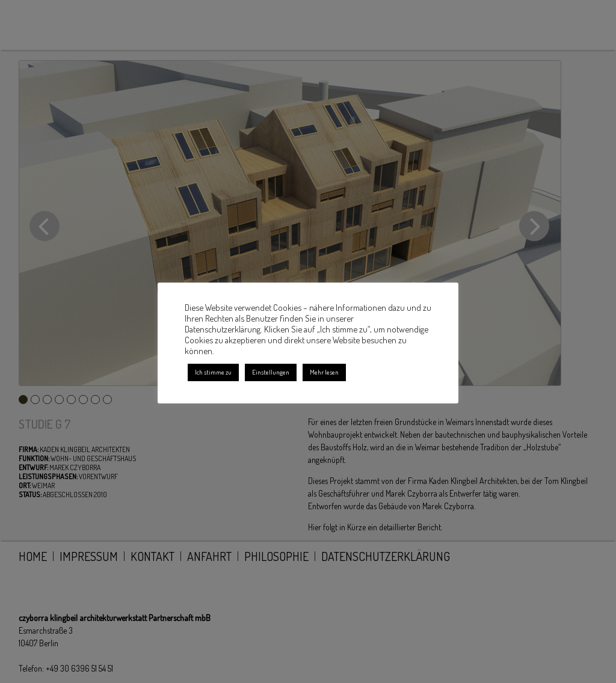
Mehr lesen (324, 372)
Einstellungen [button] (271, 372)
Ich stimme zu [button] (213, 372)
